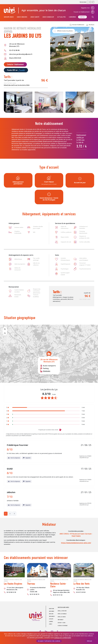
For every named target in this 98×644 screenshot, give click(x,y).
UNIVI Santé (35, 17)
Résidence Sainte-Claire (58, 585)
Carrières (72, 17)
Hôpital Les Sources (62, 617)
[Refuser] (96, 638)
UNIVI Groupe (10, 10)
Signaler (27, 458)
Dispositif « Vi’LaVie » (62, 623)
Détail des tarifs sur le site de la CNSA (17, 85)
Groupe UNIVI (9, 17)
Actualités (61, 17)
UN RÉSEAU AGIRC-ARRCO (63, 607)
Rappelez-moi (85, 8)
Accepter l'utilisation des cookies (49, 641)
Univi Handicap (61, 620)
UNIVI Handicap (48, 17)
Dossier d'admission (78, 25)
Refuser (90, 641)
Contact (82, 17)
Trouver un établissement (82, 12)
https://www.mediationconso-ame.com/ (76, 543)
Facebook (40, 631)
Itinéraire (47, 371)
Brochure (92, 25)
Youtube (52, 631)
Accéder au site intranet (63, 626)
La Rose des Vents (81, 584)
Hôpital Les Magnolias (62, 614)
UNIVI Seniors (22, 17)
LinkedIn (46, 631)
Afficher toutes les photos (65, 31)
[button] (49, 354)
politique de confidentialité (63, 638)
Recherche (93, 17)
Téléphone (58, 631)
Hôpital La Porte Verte (62, 611)
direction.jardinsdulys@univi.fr (21, 54)
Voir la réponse (14, 458)
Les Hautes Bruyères (13, 584)
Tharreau (31, 584)
